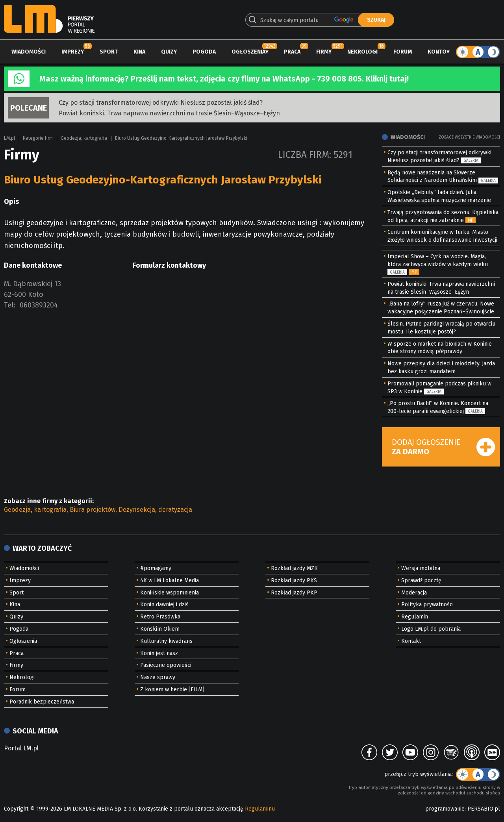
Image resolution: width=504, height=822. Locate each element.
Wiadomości (29, 52)
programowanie (445, 809)
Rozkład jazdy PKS (294, 580)
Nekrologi (362, 52)
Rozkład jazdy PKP (294, 593)
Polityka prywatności (427, 604)
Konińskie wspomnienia (170, 593)
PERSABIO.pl (484, 809)
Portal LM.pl (21, 748)
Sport (109, 52)
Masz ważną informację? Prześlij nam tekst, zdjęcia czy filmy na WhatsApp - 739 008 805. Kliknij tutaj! (224, 79)
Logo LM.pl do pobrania (431, 629)
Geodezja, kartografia (84, 138)
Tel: (10, 305)
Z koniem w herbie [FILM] (172, 690)
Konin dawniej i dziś (164, 604)
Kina (139, 52)
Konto (437, 52)
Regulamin (415, 617)
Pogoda (204, 52)
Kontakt (411, 641)
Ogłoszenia (248, 52)
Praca (292, 52)
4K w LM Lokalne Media (170, 580)
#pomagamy (156, 568)
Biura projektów (93, 510)
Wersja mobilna (421, 568)
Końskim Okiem (160, 629)
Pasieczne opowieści (166, 665)
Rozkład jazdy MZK (294, 568)
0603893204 (39, 305)
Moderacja (414, 593)
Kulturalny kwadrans (166, 641)
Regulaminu (260, 809)
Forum (403, 52)
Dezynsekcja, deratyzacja (155, 510)
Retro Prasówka (160, 617)
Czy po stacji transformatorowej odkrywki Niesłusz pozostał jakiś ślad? (161, 103)
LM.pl (9, 138)
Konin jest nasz (159, 653)
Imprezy (73, 52)
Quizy (169, 52)
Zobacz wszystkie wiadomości (469, 137)
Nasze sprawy (158, 677)
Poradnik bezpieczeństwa (42, 702)
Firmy (324, 52)
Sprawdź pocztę (421, 580)
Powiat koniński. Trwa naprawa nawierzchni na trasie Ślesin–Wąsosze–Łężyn (169, 113)
